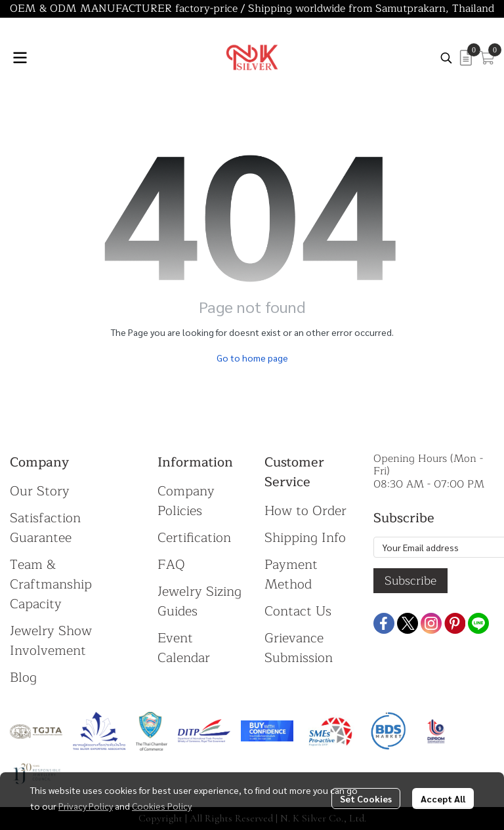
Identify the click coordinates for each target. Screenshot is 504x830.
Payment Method (291, 574)
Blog (23, 677)
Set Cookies (366, 799)
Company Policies (186, 501)
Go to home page (252, 358)
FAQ (171, 565)
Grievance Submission (299, 648)
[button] (446, 58)
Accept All (443, 799)
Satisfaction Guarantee (45, 528)
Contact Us (298, 611)
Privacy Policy (86, 806)
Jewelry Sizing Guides (199, 601)
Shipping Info (305, 538)
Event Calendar (184, 648)
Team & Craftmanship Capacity (51, 584)
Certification (194, 538)
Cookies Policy (162, 806)
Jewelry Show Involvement (51, 641)
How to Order (305, 511)
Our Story (40, 491)
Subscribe (410, 581)
